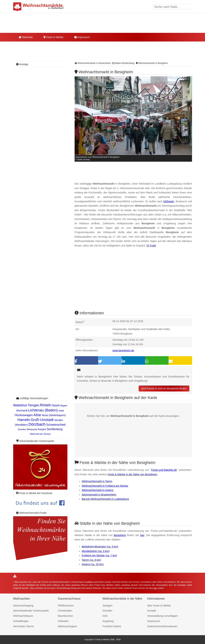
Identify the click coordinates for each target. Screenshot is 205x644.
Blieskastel (32, 429)
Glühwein (169, 201)
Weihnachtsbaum (23, 616)
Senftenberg (55, 429)
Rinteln (46, 405)
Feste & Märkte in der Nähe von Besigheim (132, 474)
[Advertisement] (133, 282)
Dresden (22, 429)
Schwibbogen (21, 621)
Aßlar (37, 415)
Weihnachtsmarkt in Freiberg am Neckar (105, 486)
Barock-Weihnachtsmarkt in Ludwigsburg (105, 499)
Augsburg (108, 621)
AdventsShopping (23, 606)
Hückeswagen (24, 415)
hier (142, 535)
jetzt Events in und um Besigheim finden (164, 388)
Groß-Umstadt (42, 420)
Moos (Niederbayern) (54, 415)
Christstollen (65, 611)
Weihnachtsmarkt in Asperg (98, 490)
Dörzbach (37, 424)
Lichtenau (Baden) (43, 410)
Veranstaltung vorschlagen (163, 616)
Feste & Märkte (53, 37)
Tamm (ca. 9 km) (91, 560)
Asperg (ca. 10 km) (93, 564)
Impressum (82, 37)
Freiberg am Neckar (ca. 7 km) (99, 555)
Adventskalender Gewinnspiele (31, 611)
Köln (105, 616)
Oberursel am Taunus (40, 434)
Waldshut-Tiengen (26, 405)
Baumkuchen (65, 616)
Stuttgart (107, 606)
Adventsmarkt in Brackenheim (99, 495)
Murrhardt (22, 411)
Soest (56, 405)
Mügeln (64, 406)
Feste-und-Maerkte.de (164, 470)
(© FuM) (151, 246)
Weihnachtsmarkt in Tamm (97, 481)
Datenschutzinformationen (162, 626)
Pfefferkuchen (66, 606)
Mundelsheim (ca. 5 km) (96, 551)
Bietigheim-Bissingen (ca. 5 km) (100, 547)
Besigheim (120, 535)
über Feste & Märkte (159, 606)
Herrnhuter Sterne (24, 626)
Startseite (26, 37)
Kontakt (152, 611)
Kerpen (42, 429)
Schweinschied (56, 425)
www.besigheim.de (123, 350)
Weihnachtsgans (67, 626)
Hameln (24, 420)
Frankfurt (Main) (112, 626)
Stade (61, 411)
